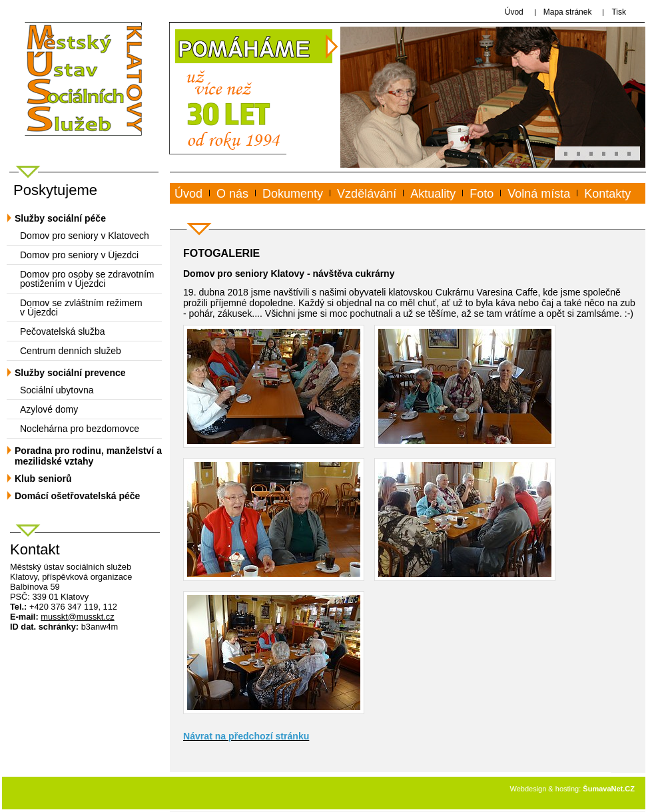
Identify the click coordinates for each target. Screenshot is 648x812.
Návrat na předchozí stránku (246, 736)
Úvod (188, 194)
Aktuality (433, 194)
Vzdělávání (367, 194)
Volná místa (539, 194)
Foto (482, 194)
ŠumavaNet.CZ (609, 789)
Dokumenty (293, 194)
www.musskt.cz (224, 209)
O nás (232, 194)
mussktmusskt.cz (77, 617)
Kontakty (607, 194)
